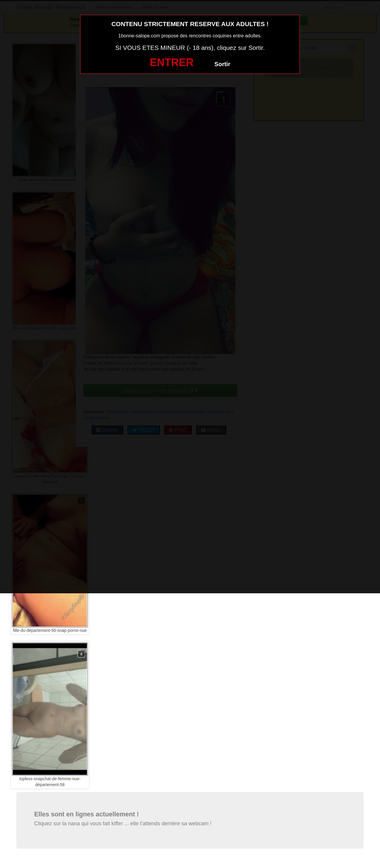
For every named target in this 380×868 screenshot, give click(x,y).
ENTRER (172, 62)
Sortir (222, 64)
